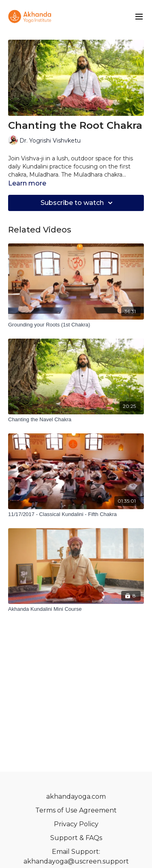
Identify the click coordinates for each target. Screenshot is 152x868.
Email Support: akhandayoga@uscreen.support (76, 856)
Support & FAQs (76, 838)
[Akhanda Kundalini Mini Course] (76, 609)
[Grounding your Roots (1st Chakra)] (76, 325)
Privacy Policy (76, 824)
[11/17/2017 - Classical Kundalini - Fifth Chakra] (76, 514)
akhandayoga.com (76, 797)
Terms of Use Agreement (76, 810)
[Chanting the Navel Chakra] (76, 420)
